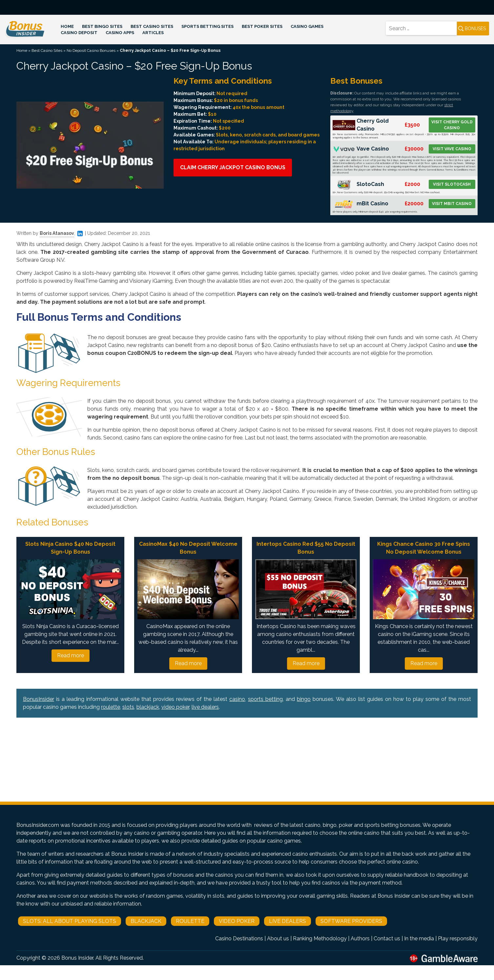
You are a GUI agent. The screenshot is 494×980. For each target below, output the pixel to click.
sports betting (265, 699)
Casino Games (307, 26)
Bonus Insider (77, 958)
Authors (360, 939)
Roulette (190, 921)
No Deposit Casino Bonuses (91, 51)
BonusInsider (39, 699)
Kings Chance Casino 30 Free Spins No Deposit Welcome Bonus (424, 548)
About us (278, 939)
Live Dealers (288, 921)
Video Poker (237, 921)
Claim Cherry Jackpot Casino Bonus (233, 167)
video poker (175, 707)
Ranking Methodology (320, 939)
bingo (304, 699)
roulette (111, 707)
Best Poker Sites (262, 26)
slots (128, 707)
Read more (71, 655)
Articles (153, 33)
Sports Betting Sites (207, 26)
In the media (419, 939)
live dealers (205, 707)
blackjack (148, 707)
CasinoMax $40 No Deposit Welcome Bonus (188, 548)
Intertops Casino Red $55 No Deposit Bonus (306, 548)
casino (237, 699)
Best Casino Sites (152, 26)
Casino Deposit (79, 33)
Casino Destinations (239, 939)
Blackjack (146, 921)
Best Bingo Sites (102, 26)
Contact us (387, 939)
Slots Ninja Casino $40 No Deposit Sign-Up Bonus (70, 548)
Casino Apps (120, 33)
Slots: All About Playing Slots (70, 921)
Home (67, 26)
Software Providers (351, 921)
